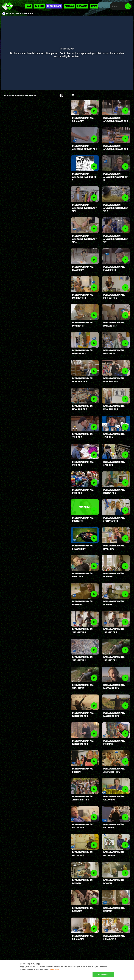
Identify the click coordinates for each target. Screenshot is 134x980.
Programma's (54, 6)
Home (29, 6)
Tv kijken (39, 6)
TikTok (85, 976)
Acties (94, 6)
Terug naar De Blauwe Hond (19, 14)
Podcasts (82, 6)
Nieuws (55, 976)
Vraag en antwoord (32, 976)
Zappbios (69, 6)
